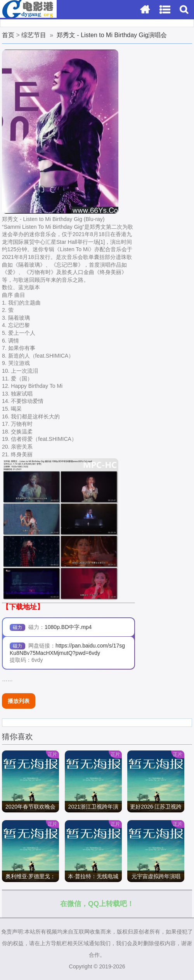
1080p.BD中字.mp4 (68, 627)
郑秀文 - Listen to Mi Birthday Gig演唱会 (112, 35)
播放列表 (19, 701)
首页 (8, 35)
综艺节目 (34, 35)
